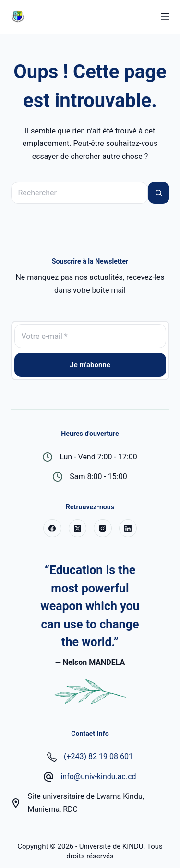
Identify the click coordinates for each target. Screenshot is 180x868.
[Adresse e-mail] (90, 336)
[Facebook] (52, 529)
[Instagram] (103, 529)
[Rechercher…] (79, 193)
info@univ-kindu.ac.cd (98, 777)
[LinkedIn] (128, 529)
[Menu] (165, 17)
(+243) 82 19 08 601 (98, 756)
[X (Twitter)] (78, 529)
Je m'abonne (90, 365)
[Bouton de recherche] (159, 193)
